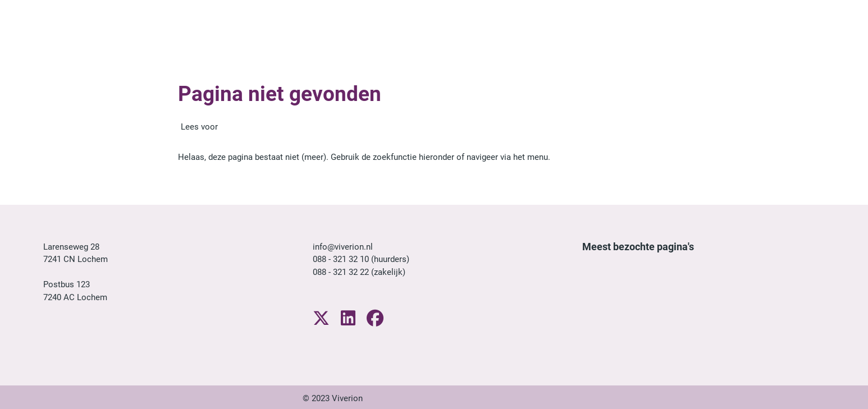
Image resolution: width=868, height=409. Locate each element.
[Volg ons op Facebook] (375, 319)
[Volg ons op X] (321, 319)
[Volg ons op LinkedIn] (348, 319)
